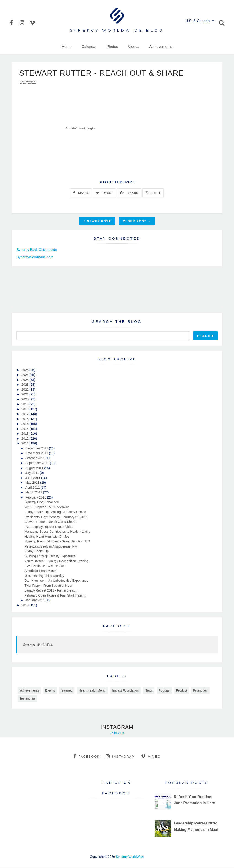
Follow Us (117, 733)
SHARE (81, 193)
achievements (29, 691)
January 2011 (36, 601)
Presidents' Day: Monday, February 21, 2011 (56, 517)
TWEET (105, 193)
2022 (25, 390)
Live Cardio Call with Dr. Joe (45, 566)
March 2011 (34, 493)
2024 (25, 380)
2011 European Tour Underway (47, 508)
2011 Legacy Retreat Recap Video (49, 527)
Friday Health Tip (37, 552)
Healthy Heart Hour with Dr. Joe (47, 537)
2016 (25, 419)
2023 (25, 385)
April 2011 (33, 488)
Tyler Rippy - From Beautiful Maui (48, 586)
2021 (25, 395)
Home (67, 47)
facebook (87, 757)
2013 (25, 434)
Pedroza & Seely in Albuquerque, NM (51, 547)
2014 (25, 429)
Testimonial (27, 699)
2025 (25, 375)
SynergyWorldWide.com (35, 257)
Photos (112, 47)
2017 (25, 414)
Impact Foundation (125, 691)
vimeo (151, 757)
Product (182, 691)
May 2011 (33, 483)
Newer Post (97, 222)
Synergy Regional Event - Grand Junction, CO (57, 542)
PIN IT (153, 193)
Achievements (161, 47)
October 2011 (36, 459)
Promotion (200, 691)
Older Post (137, 222)
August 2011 (35, 468)
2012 (25, 439)
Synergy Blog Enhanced (42, 503)
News (149, 691)
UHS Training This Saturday (44, 576)
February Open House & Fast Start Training (55, 596)
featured (67, 691)
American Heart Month (40, 571)
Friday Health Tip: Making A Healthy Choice (55, 512)
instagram (120, 757)
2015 (25, 424)
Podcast (164, 691)
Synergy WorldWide (38, 645)
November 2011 (37, 454)
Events (50, 691)
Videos (134, 47)
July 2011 (33, 473)
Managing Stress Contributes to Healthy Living (57, 532)
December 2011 (37, 449)
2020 (25, 400)
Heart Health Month (92, 691)
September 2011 (38, 463)
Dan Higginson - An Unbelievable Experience (56, 581)
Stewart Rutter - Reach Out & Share (50, 522)
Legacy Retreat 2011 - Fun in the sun (51, 591)
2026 (25, 370)
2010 (25, 606)
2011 (25, 444)
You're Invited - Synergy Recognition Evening (56, 561)
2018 (25, 410)
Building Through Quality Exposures (50, 557)
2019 (25, 405)
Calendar (89, 47)
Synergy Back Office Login (37, 250)
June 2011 (33, 478)
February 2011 (36, 498)
